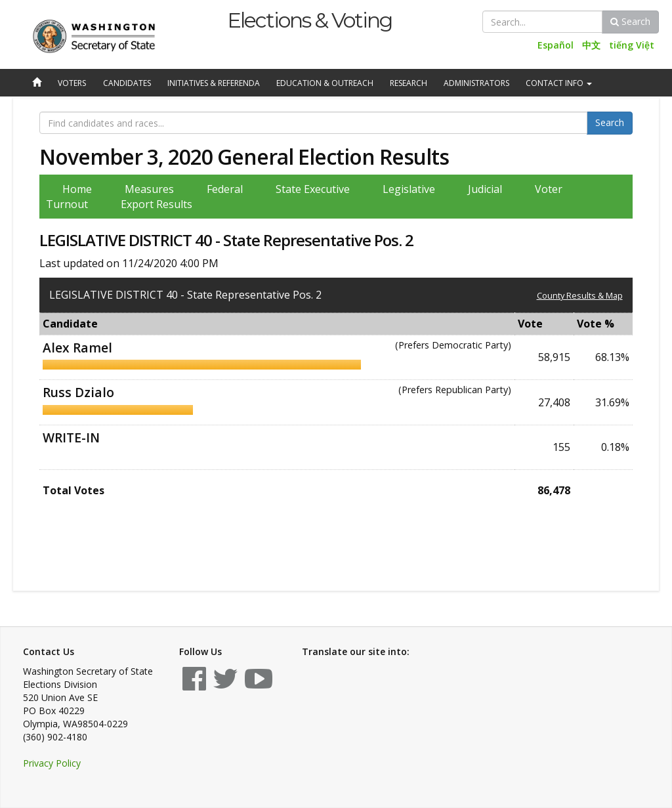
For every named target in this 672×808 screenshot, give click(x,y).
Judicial (485, 189)
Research (409, 83)
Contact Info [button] (559, 83)
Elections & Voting (309, 20)
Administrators (476, 83)
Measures (149, 189)
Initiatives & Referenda (214, 83)
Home (77, 189)
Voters (72, 83)
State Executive (313, 189)
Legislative (409, 189)
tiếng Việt (632, 45)
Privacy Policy (52, 763)
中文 (591, 45)
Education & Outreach (325, 83)
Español (556, 45)
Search (630, 21)
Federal (225, 189)
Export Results (157, 204)
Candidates (127, 83)
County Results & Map (580, 295)
